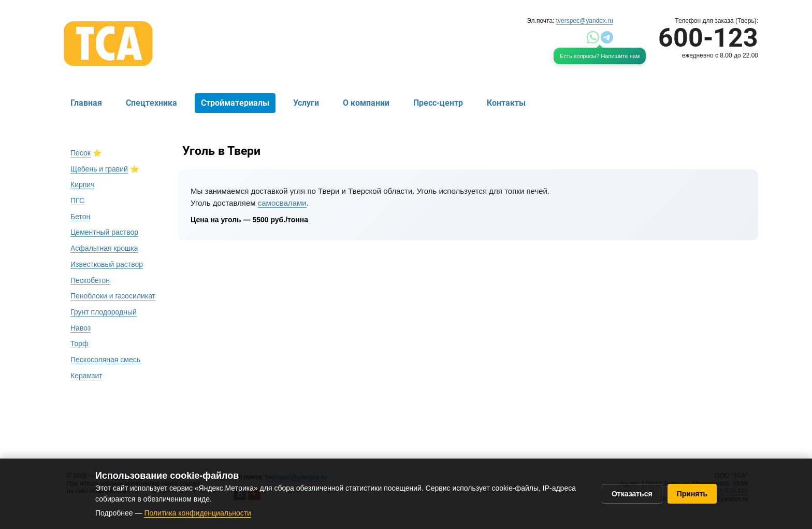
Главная (86, 103)
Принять (692, 494)
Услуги (306, 103)
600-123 (708, 38)
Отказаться (632, 494)
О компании (366, 103)
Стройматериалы (235, 103)
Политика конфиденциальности (198, 513)
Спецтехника (151, 103)
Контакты (506, 103)
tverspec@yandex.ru (585, 21)
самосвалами (282, 203)
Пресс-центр (438, 103)
